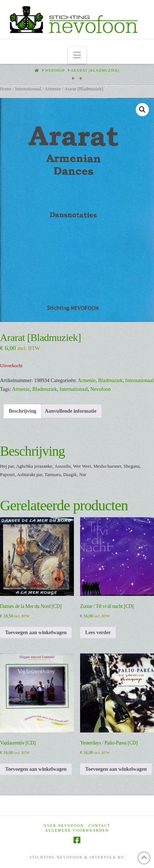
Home (6, 89)
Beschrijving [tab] (22, 411)
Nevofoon (100, 389)
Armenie (53, 89)
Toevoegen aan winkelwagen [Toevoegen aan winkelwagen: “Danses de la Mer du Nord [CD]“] (36, 633)
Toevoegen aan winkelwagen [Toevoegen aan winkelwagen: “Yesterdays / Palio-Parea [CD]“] (116, 769)
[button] (77, 55)
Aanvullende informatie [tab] (71, 411)
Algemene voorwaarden (77, 830)
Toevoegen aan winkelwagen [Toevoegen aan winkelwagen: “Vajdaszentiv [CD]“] (36, 769)
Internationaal (28, 89)
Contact (99, 826)
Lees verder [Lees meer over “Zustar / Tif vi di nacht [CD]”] (98, 633)
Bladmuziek (110, 380)
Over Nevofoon (64, 826)
